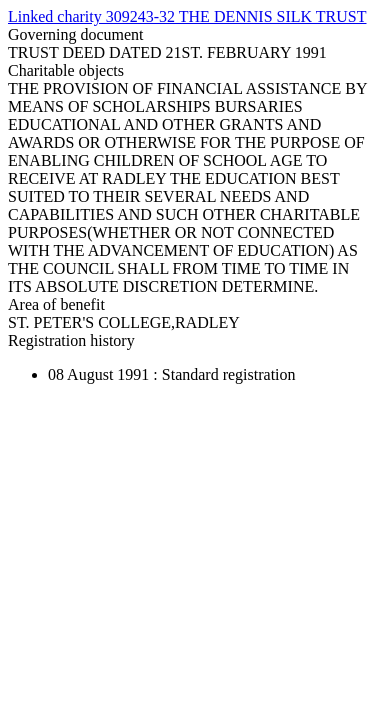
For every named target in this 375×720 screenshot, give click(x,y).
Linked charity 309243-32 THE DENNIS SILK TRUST (187, 16)
